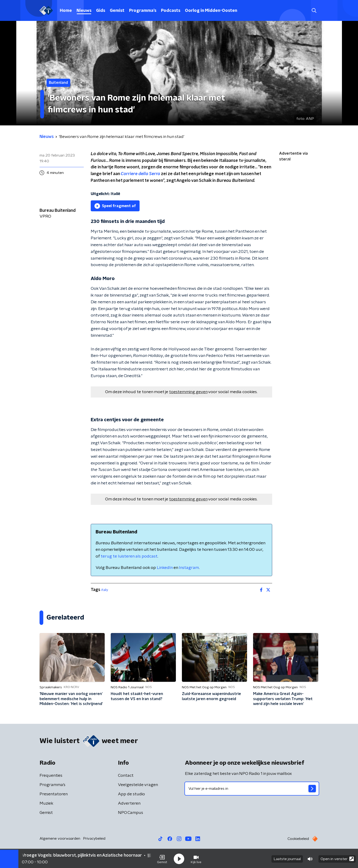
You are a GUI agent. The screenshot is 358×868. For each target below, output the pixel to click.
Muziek (46, 803)
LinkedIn (165, 568)
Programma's (143, 11)
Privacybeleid (94, 839)
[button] (162, 858)
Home (66, 11)
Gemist (117, 11)
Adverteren (129, 803)
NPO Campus (130, 813)
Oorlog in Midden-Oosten (211, 11)
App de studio (131, 794)
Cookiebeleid (298, 839)
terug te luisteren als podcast (129, 556)
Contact (126, 776)
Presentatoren (54, 794)
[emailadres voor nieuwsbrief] (252, 789)
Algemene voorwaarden (60, 839)
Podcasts (171, 11)
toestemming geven (188, 392)
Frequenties (51, 776)
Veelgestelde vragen (138, 785)
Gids (101, 11)
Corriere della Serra (140, 174)
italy (105, 590)
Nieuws (84, 11)
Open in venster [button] (337, 858)
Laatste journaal (287, 858)
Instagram (189, 568)
